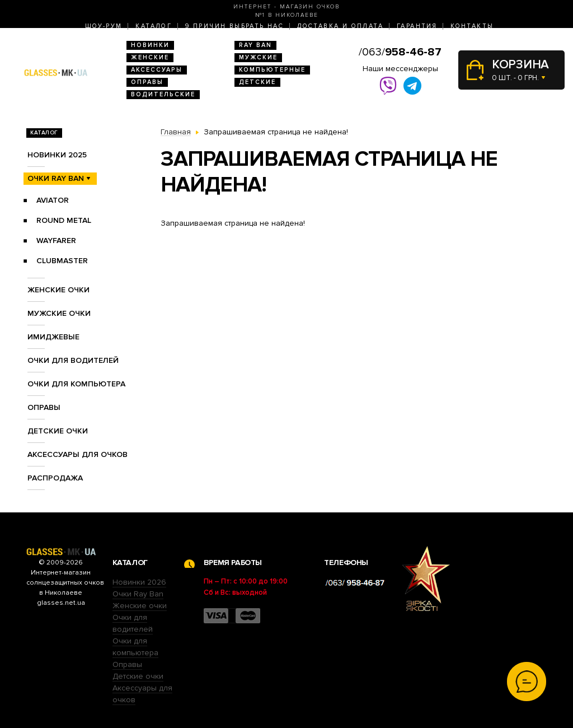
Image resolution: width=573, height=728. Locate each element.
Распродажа (55, 478)
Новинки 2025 (57, 155)
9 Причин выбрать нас (234, 26)
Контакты (472, 26)
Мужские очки (59, 313)
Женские (150, 57)
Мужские (258, 57)
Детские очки (58, 431)
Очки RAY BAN (56, 178)
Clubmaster (62, 261)
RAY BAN (255, 45)
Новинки (150, 45)
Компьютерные (272, 70)
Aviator (53, 200)
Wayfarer (56, 241)
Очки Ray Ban (138, 594)
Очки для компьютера (76, 384)
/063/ (400, 52)
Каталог (154, 26)
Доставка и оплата (340, 26)
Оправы (147, 82)
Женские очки (58, 290)
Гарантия (417, 26)
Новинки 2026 (139, 582)
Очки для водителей (73, 360)
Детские (257, 82)
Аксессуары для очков (78, 454)
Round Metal (64, 220)
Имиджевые (53, 337)
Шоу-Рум (104, 26)
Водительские (163, 94)
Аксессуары (157, 70)
